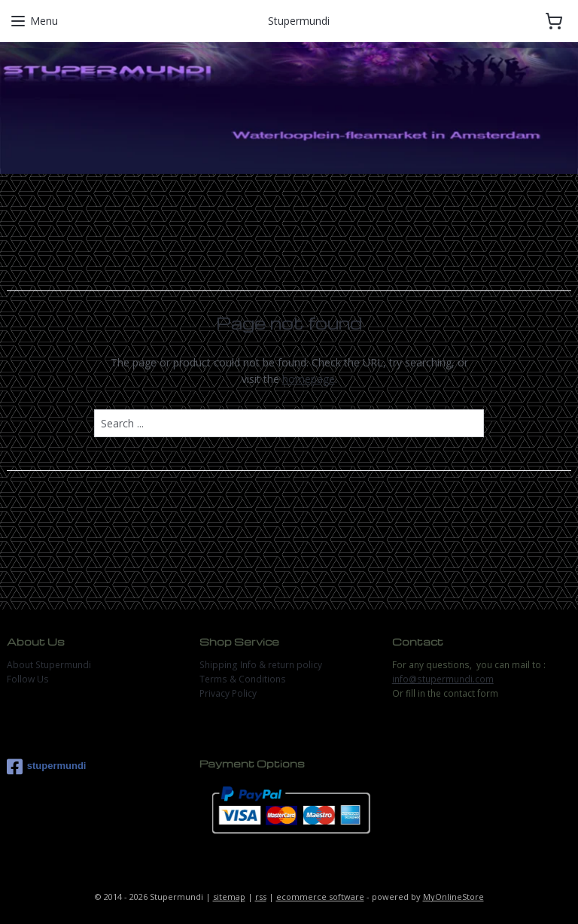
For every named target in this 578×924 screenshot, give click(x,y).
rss (261, 897)
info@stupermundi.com (443, 679)
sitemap (229, 897)
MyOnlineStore (453, 897)
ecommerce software (320, 897)
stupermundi (47, 767)
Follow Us (28, 679)
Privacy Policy (228, 693)
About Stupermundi (49, 665)
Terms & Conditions (243, 679)
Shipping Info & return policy (261, 665)
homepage (309, 379)
